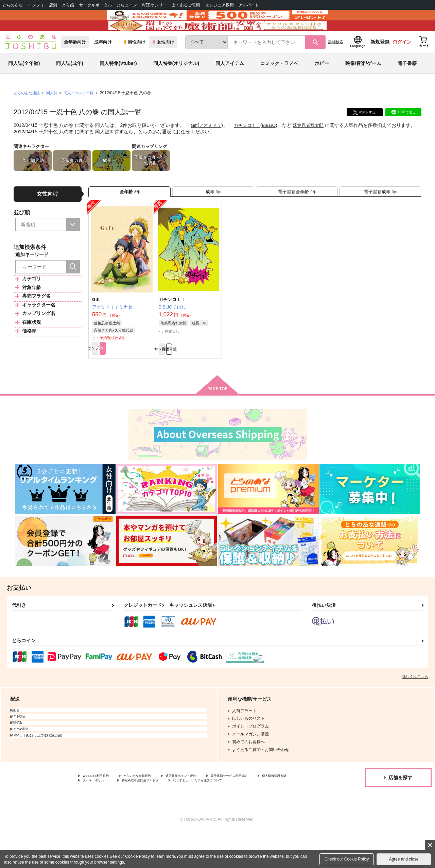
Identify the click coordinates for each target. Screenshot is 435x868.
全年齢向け (75, 62)
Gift (194, 145)
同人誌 (55, 113)
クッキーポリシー (146, 811)
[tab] (213, 214)
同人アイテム (230, 83)
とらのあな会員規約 (150, 805)
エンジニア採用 (220, 5)
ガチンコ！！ (250, 145)
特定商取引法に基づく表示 (202, 811)
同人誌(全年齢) (24, 83)
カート (137, 375)
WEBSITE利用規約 (100, 805)
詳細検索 (336, 62)
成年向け (103, 62)
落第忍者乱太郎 (315, 145)
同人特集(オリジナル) (176, 83)
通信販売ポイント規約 (204, 805)
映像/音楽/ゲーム (363, 83)
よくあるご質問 (186, 5)
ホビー (322, 83)
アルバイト (249, 5)
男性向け (134, 62)
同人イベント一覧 (83, 113)
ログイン (402, 62)
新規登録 (380, 62)
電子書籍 (407, 83)
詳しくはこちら (415, 705)
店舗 (53, 5)
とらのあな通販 (28, 113)
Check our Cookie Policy (347, 859)
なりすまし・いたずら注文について (115, 816)
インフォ (36, 5)
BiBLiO (274, 145)
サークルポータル (95, 5)
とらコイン (127, 5)
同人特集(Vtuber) (118, 83)
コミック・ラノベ (279, 83)
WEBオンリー (154, 5)
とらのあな (13, 5)
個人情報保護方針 (99, 811)
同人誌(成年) (69, 83)
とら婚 (68, 5)
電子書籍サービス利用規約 (263, 805)
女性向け (163, 62)
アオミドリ (212, 145)
